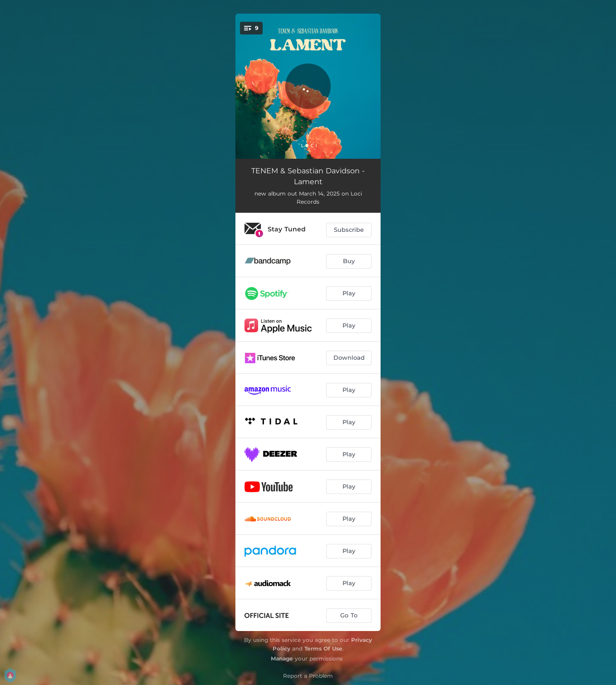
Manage (282, 658)
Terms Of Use (323, 648)
